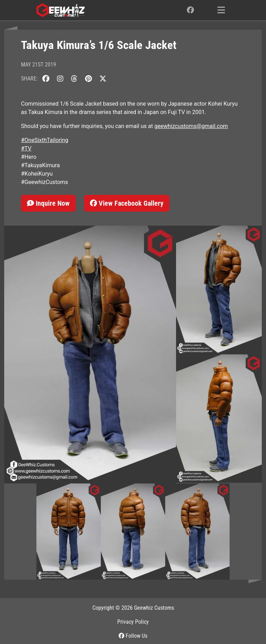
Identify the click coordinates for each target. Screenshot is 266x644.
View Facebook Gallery (127, 203)
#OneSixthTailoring (45, 140)
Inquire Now (48, 203)
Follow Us (133, 636)
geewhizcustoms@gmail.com (191, 126)
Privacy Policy (133, 622)
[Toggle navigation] (221, 10)
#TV (26, 148)
